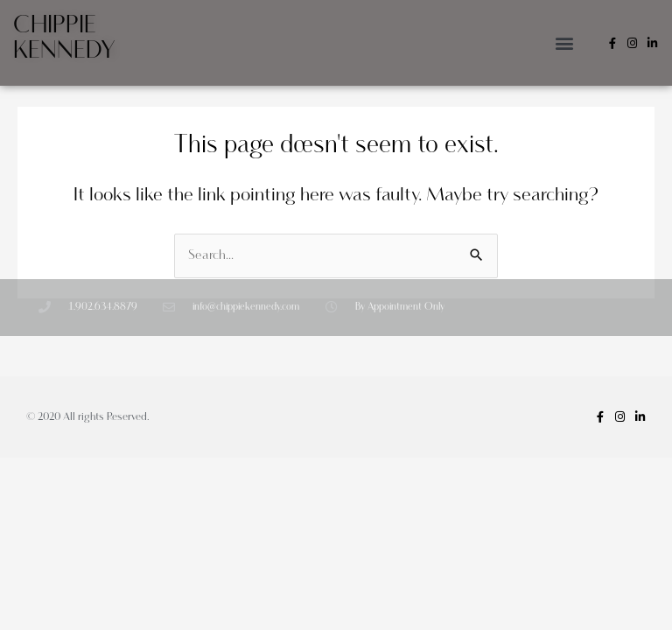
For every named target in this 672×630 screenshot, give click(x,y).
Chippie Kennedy (64, 38)
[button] (564, 43)
